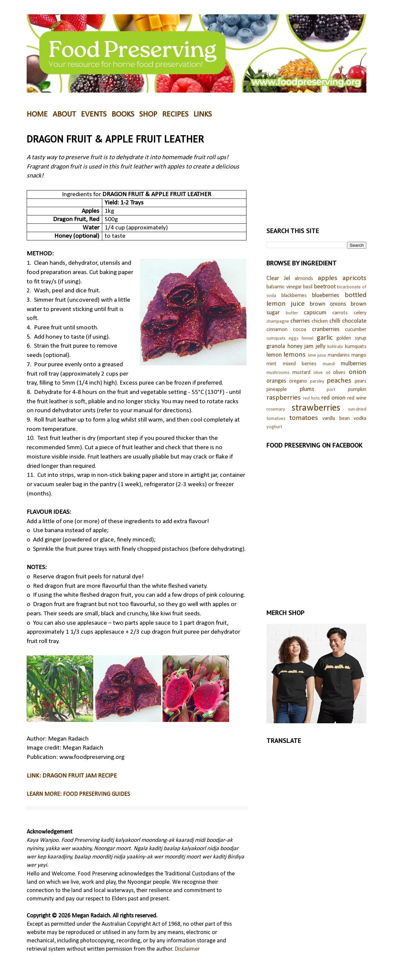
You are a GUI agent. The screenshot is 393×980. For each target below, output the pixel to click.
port (331, 390)
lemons (295, 355)
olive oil (322, 373)
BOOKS (123, 115)
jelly (321, 346)
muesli (329, 364)
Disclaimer (187, 949)
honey (295, 346)
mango (359, 355)
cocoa (300, 330)
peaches (339, 381)
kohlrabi (335, 347)
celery (360, 313)
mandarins (339, 355)
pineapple (277, 390)
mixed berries (300, 364)
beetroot (325, 287)
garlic (325, 338)
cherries (300, 321)
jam (309, 346)
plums (307, 389)
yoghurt (274, 427)
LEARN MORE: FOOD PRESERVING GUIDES (78, 794)
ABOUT (64, 115)
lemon (274, 355)
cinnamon (277, 330)
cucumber (356, 330)
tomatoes (304, 418)
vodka (360, 419)
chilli (335, 321)
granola (276, 346)
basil (308, 287)
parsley (317, 381)
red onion (334, 398)
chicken (320, 321)
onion (358, 372)
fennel (307, 338)
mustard (301, 373)
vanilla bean (336, 419)
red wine (357, 398)
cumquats (276, 338)
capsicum (315, 313)
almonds (304, 279)
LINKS (203, 115)
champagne (278, 322)
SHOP (148, 115)
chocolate (354, 321)
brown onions (328, 304)
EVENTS (94, 115)
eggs (294, 338)
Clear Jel (278, 279)
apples (328, 278)
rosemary (276, 409)
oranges (276, 381)
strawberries (316, 408)
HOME (37, 115)
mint (271, 364)
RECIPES (175, 115)
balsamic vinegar (284, 287)
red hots (312, 398)
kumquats (356, 347)
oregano (298, 381)
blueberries (326, 296)
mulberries (354, 364)
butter (292, 313)
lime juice (317, 355)
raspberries (284, 398)
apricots (354, 278)
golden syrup (351, 338)
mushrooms (278, 373)
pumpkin (357, 390)
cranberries (326, 329)
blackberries (294, 296)
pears (361, 381)
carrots (340, 313)
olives (339, 373)
